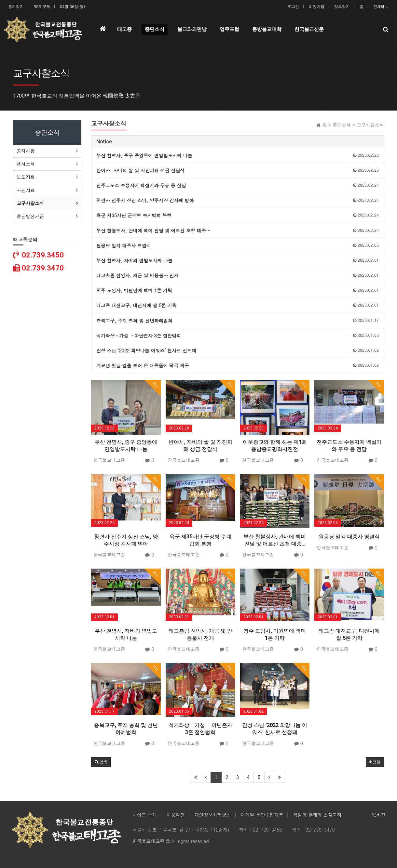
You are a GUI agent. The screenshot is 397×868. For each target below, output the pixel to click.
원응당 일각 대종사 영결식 (349, 537)
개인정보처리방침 (213, 815)
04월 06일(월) (72, 6)
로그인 (293, 6)
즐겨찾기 (16, 6)
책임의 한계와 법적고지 (317, 815)
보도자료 (26, 177)
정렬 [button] (375, 762)
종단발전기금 (30, 216)
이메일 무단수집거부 (262, 815)
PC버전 (378, 815)
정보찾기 (342, 6)
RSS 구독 (42, 6)
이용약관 (176, 815)
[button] (101, 762)
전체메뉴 (381, 6)
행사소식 (26, 164)
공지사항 (26, 151)
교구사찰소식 (30, 203)
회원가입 (317, 6)
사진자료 (26, 190)
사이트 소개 (145, 815)
